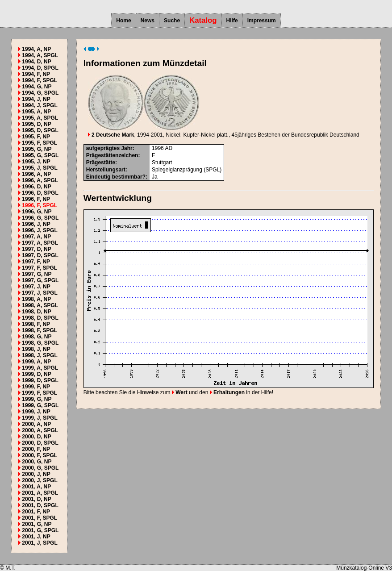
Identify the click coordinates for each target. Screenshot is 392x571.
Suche (172, 21)
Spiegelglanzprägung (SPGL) (187, 170)
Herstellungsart (106, 170)
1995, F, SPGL (40, 143)
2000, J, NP (36, 474)
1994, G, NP (37, 87)
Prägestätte (101, 163)
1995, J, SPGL (40, 168)
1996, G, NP (37, 212)
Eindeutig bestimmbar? (116, 177)
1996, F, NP (36, 199)
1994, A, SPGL (40, 55)
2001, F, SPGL (40, 518)
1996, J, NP (36, 224)
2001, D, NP (36, 499)
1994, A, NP (36, 49)
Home (123, 21)
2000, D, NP (36, 437)
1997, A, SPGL (40, 243)
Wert (180, 392)
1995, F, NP (36, 137)
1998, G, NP (37, 337)
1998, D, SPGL (40, 318)
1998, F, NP (36, 324)
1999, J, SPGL (40, 418)
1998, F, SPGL (40, 330)
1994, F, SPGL (40, 80)
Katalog (203, 20)
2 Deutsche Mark (111, 135)
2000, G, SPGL (40, 468)
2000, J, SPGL (40, 480)
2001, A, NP (36, 487)
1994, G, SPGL (40, 93)
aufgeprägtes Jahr (109, 148)
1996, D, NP (36, 187)
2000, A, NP (36, 424)
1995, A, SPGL (40, 118)
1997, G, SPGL (40, 280)
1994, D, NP (36, 62)
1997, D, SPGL (40, 255)
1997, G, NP (37, 274)
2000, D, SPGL (40, 443)
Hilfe (232, 21)
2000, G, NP (37, 462)
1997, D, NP (36, 249)
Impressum (262, 21)
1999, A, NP (36, 362)
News (148, 21)
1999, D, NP (36, 374)
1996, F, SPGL (40, 205)
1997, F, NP (36, 262)
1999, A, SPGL (40, 368)
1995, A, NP (36, 112)
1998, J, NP (36, 349)
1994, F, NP (36, 74)
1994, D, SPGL (40, 68)
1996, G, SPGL (40, 218)
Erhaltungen (227, 392)
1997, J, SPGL (40, 293)
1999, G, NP (37, 399)
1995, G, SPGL (40, 155)
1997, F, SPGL (40, 268)
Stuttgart (162, 163)
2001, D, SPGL (40, 505)
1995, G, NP (37, 149)
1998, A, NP (36, 299)
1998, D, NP (36, 312)
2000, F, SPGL (40, 455)
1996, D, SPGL (40, 193)
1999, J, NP (36, 412)
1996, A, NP (36, 174)
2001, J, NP (36, 537)
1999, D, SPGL (40, 380)
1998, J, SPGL (40, 355)
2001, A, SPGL (40, 493)
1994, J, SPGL (40, 105)
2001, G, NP (37, 524)
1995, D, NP (36, 124)
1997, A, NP (36, 237)
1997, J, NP (36, 287)
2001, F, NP (36, 512)
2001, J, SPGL (40, 543)
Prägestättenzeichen (112, 155)
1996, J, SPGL (40, 230)
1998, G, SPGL (40, 343)
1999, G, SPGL (40, 405)
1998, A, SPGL (40, 305)
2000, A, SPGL (40, 430)
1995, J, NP (36, 162)
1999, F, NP (36, 387)
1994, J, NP (36, 99)
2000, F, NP (36, 449)
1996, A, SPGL (40, 180)
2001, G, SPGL (40, 530)
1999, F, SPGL (40, 393)
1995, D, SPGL (40, 130)
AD (169, 148)
